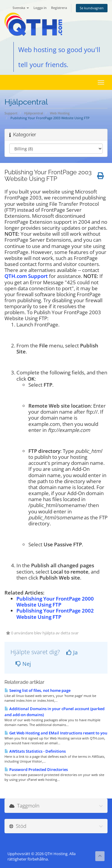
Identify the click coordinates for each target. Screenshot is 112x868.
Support (11, 113)
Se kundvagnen (92, 8)
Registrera (59, 8)
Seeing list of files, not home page (37, 690)
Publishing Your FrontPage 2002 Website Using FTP (55, 614)
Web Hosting (60, 113)
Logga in (40, 8)
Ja (72, 652)
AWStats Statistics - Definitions (35, 751)
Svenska (21, 8)
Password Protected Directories (36, 769)
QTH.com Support (26, 276)
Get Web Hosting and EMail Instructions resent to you (56, 733)
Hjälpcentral (34, 113)
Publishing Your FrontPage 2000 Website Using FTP (55, 602)
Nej (23, 664)
